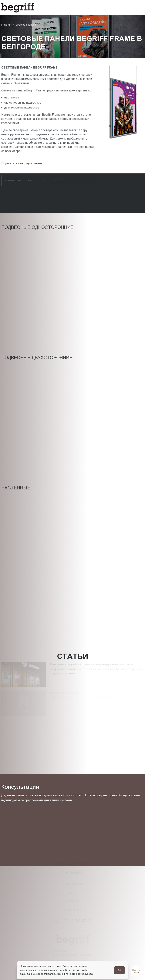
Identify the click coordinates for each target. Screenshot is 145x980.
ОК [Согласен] (119, 970)
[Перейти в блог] (136, 971)
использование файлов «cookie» (39, 970)
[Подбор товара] (23, 163)
